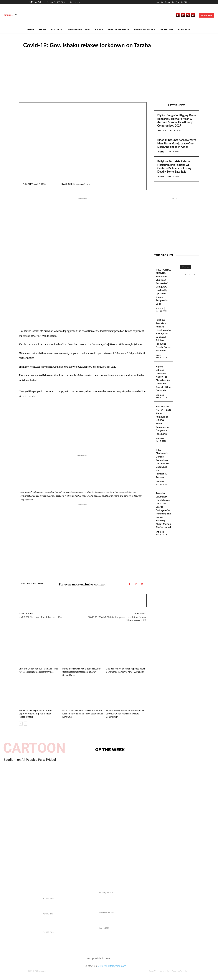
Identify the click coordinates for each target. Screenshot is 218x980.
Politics (162, 130)
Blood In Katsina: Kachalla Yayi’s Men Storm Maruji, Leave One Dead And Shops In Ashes (177, 143)
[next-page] (26, 723)
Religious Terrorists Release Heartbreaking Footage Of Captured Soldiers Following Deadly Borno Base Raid (174, 166)
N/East (191, 46)
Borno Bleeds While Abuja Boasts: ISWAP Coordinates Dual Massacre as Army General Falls (82, 672)
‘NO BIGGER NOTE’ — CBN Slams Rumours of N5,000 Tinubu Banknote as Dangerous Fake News (163, 432)
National (161, 407)
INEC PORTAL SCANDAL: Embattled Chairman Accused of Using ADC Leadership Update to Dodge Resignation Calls (163, 288)
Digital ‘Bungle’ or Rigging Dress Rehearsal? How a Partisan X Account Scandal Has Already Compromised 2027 (177, 120)
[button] (11, 15)
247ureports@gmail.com (112, 965)
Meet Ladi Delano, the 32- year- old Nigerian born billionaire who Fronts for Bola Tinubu (114, 920)
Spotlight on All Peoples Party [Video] (30, 759)
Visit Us (186, 267)
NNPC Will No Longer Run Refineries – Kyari (41, 617)
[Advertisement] (109, 71)
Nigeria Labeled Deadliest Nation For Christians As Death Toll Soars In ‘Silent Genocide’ (163, 388)
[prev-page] (21, 723)
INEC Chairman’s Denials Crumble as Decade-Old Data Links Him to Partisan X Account (163, 476)
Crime (161, 152)
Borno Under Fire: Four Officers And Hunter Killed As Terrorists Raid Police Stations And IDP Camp (81, 713)
